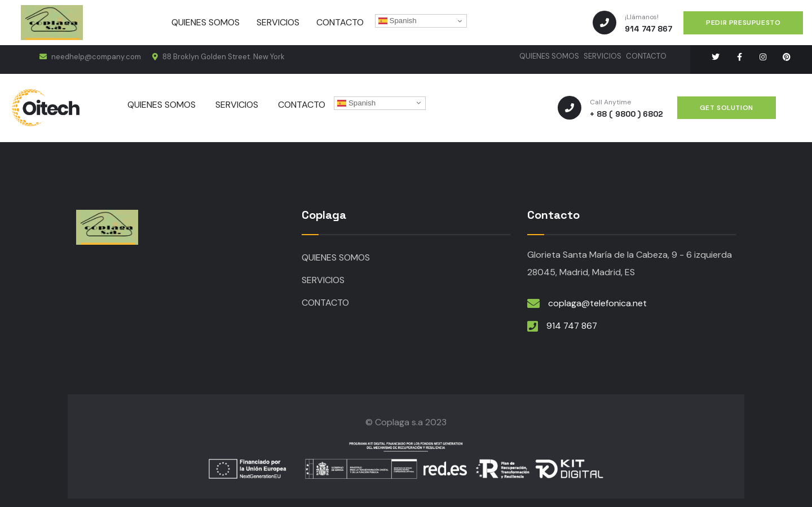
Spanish (398, 21)
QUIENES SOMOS (549, 56)
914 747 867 (573, 326)
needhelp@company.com (90, 57)
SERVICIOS (603, 56)
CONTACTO (646, 56)
